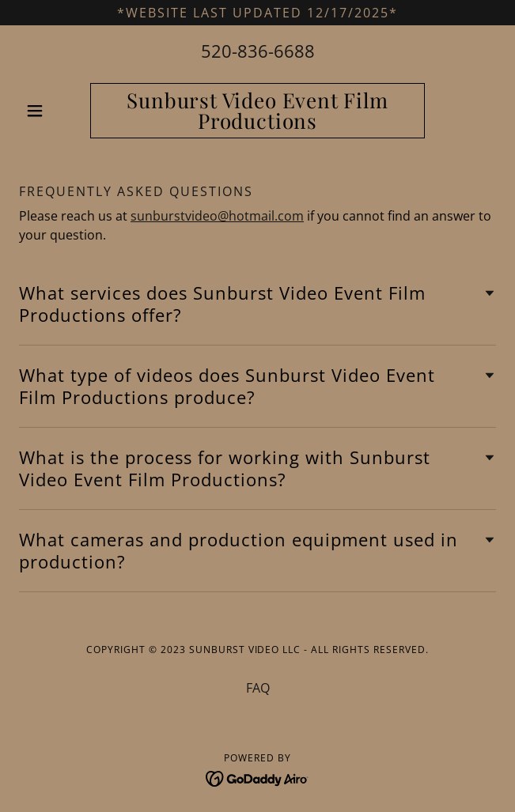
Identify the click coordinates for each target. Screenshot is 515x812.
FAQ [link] (258, 688)
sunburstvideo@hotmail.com (217, 216)
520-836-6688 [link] (258, 51)
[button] (55, 111)
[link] (257, 111)
